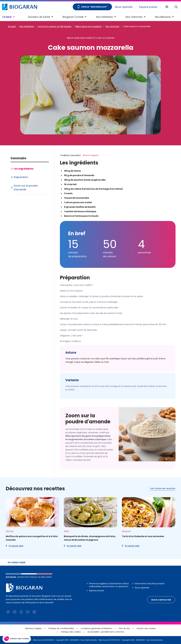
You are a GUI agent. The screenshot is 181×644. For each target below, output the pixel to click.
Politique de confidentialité (61, 628)
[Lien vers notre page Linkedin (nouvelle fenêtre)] (34, 612)
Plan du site (124, 628)
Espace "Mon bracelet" (92, 7)
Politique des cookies (71, 632)
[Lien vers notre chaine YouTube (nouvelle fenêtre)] (28, 612)
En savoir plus (14, 546)
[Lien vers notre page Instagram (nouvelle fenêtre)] (8, 612)
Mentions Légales (33, 628)
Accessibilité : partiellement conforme (106, 632)
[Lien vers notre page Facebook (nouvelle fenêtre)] (21, 612)
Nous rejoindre (124, 7)
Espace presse (148, 7)
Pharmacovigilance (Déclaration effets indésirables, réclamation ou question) (109, 585)
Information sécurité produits (150, 583)
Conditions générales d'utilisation (96, 628)
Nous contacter (161, 600)
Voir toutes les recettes (163, 488)
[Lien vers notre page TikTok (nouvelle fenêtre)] (15, 612)
